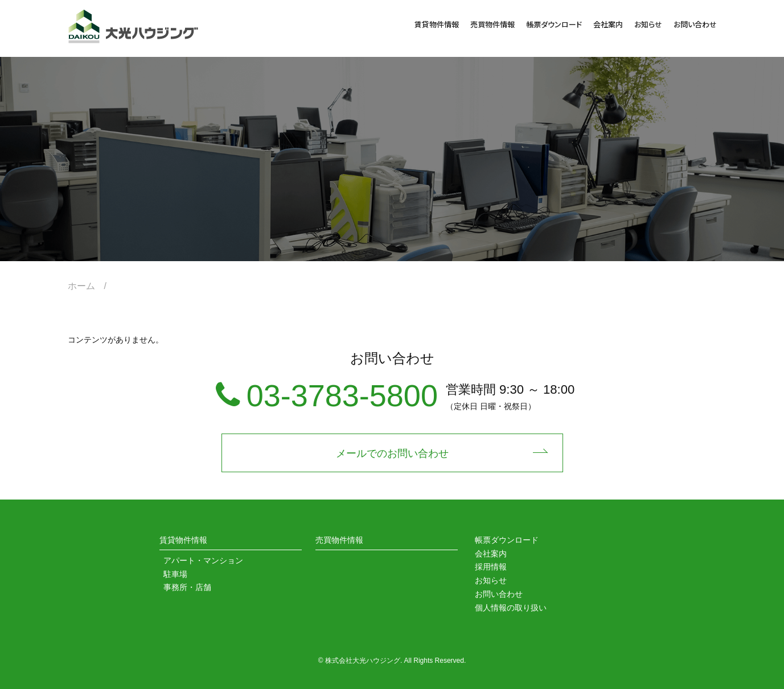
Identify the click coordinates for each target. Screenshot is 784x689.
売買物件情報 (492, 24)
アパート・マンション (203, 560)
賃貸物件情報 (437, 24)
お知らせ (648, 24)
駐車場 (175, 574)
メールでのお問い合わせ (392, 453)
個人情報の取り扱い (511, 608)
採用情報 (491, 567)
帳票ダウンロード (554, 24)
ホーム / (92, 286)
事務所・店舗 (187, 587)
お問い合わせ (695, 24)
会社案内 (608, 24)
